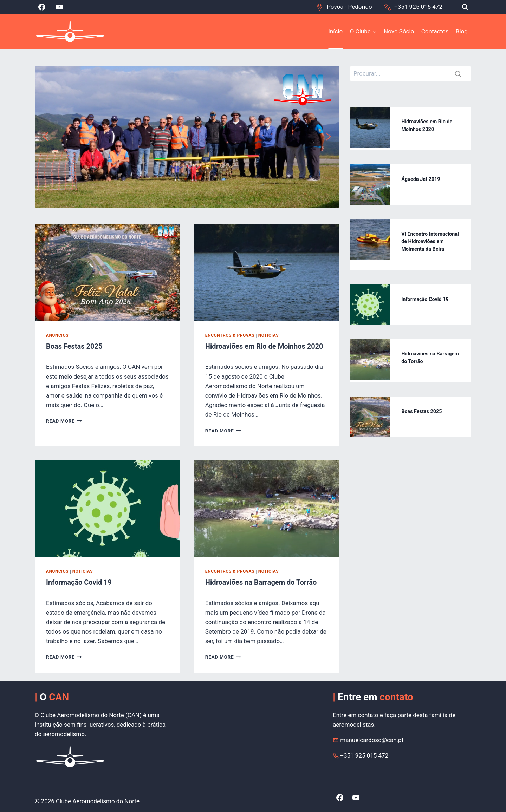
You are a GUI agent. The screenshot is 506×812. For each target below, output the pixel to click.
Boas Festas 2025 (74, 346)
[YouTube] (59, 7)
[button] (46, 137)
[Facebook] (42, 7)
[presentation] (107, 273)
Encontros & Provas (230, 335)
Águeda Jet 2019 (421, 179)
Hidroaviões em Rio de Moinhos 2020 (264, 346)
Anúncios (57, 335)
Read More (64, 421)
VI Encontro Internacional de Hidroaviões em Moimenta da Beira (430, 242)
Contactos (435, 31)
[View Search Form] (465, 7)
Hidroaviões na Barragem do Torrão (261, 582)
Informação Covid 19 (79, 582)
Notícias (268, 335)
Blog (462, 31)
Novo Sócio (399, 31)
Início (335, 31)
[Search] (410, 74)
